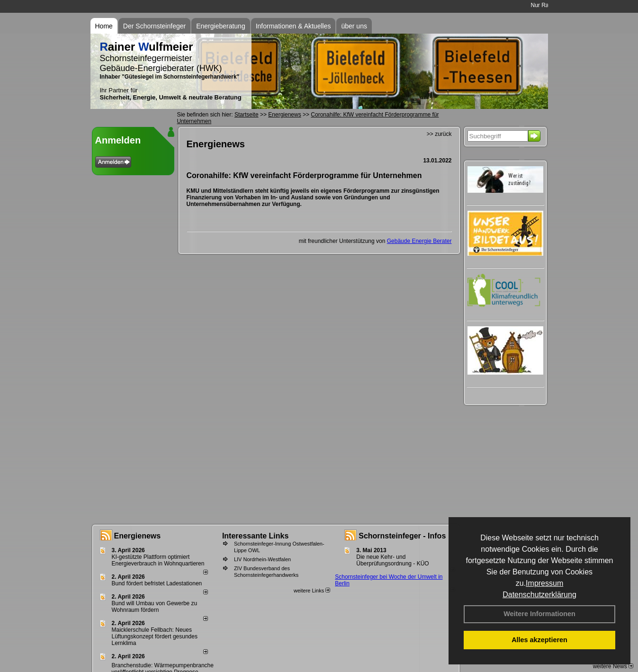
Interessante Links (256, 536)
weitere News (613, 666)
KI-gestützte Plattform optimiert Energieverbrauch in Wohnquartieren (158, 560)
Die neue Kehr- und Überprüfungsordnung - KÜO (392, 560)
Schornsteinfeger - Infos (402, 536)
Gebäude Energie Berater (419, 241)
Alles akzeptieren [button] (539, 640)
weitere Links (312, 591)
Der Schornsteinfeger (154, 26)
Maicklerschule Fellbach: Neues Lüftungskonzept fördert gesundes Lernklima (155, 636)
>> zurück (439, 134)
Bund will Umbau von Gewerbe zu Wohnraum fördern (155, 607)
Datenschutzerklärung (539, 595)
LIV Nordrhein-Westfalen (262, 559)
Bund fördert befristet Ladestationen (157, 583)
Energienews (138, 536)
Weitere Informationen (539, 614)
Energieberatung (221, 26)
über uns (354, 26)
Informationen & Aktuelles (293, 26)
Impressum (544, 583)
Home (104, 26)
